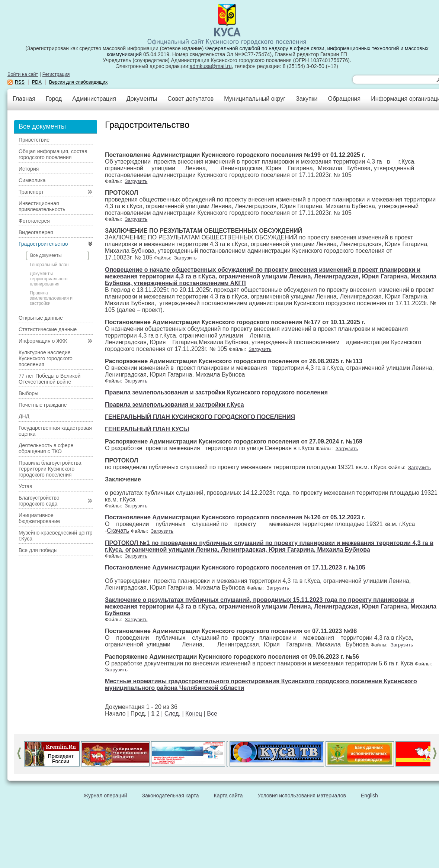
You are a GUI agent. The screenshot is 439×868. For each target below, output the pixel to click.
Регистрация (56, 74)
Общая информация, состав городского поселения (53, 154)
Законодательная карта (171, 796)
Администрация (94, 99)
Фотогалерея (34, 221)
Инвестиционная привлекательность (42, 206)
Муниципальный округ (255, 99)
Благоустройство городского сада (39, 501)
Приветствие (34, 140)
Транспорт (31, 192)
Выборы (28, 393)
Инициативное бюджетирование (39, 518)
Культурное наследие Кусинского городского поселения (46, 358)
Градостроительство (43, 244)
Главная (24, 99)
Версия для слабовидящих (78, 82)
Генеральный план (49, 265)
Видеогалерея (36, 232)
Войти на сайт (23, 74)
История (29, 169)
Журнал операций (105, 796)
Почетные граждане (43, 405)
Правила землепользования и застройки (51, 298)
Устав (25, 486)
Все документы (46, 255)
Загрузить (136, 181)
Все (212, 714)
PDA (37, 82)
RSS (20, 82)
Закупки (307, 99)
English (369, 796)
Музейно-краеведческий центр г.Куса (56, 536)
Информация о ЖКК (43, 341)
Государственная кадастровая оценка (55, 431)
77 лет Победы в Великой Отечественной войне (49, 379)
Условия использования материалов (302, 796)
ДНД (24, 416)
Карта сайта (228, 796)
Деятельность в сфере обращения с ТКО (46, 448)
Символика (32, 180)
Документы (142, 99)
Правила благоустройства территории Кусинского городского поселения (50, 469)
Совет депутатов (190, 99)
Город (54, 99)
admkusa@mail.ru (211, 66)
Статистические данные (48, 329)
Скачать (118, 531)
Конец (194, 714)
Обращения (344, 99)
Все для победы (38, 550)
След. (172, 714)
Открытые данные (41, 318)
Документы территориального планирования (49, 279)
